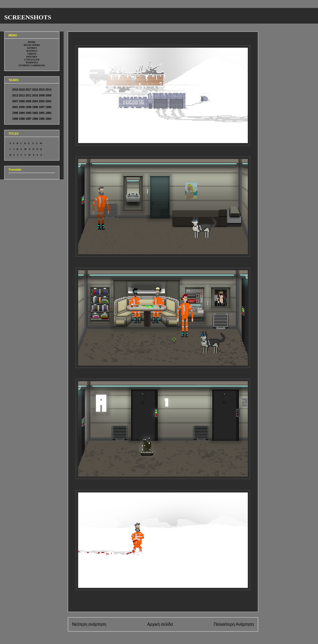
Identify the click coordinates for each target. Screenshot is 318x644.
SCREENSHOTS (28, 17)
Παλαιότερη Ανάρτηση (234, 624)
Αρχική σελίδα (160, 624)
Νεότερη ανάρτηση (89, 624)
